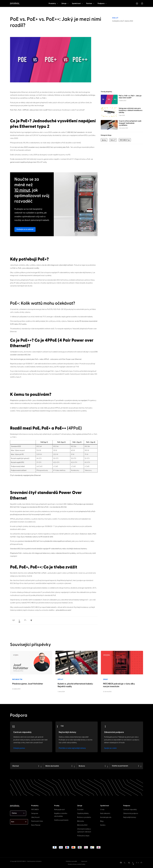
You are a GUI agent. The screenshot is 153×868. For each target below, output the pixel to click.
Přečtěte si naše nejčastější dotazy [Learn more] (72, 748)
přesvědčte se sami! (64, 610)
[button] (14, 620)
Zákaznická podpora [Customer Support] (114, 732)
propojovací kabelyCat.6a (63, 603)
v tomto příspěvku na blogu (85, 95)
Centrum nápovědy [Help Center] (22, 732)
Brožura (82, 766)
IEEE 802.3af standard (76, 132)
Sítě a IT (115, 18)
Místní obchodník (52, 766)
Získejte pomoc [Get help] (19, 748)
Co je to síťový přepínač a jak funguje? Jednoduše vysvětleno (130, 123)
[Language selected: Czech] (18, 813)
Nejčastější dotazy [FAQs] (67, 732)
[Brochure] (106, 766)
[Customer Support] (106, 726)
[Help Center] (15, 726)
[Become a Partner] (140, 766)
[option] (12, 866)
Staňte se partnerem (120, 766)
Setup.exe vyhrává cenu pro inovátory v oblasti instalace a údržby (131, 110)
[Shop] (40, 766)
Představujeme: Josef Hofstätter (28, 684)
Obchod (15, 766)
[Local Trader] (73, 766)
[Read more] (31, 663)
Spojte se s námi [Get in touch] (110, 748)
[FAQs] (60, 726)
